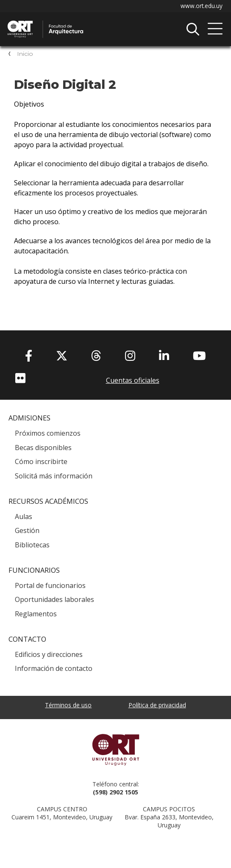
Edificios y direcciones (49, 654)
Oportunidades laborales (54, 599)
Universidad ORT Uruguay (115, 750)
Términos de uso (68, 705)
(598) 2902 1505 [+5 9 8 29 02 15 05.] (115, 792)
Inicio (25, 54)
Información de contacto (54, 668)
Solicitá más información (54, 476)
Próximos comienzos (48, 433)
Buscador (193, 29)
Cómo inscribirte (41, 461)
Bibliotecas (32, 545)
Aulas (24, 516)
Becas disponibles (43, 448)
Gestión (27, 530)
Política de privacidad (157, 705)
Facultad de (95, 22)
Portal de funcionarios (50, 585)
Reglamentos (36, 614)
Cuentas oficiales (133, 380)
